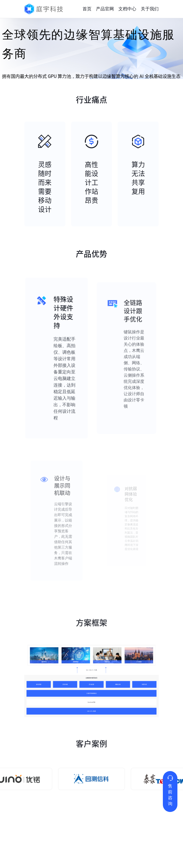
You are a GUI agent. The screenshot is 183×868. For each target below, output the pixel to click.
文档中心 (127, 9)
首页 (87, 9)
